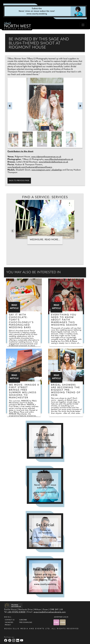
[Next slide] (77, 231)
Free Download (26, 622)
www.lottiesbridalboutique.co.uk (53, 162)
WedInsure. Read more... (45, 240)
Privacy (8, 625)
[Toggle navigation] (83, 25)
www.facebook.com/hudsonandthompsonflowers (30, 167)
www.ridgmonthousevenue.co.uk (46, 157)
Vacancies (9, 622)
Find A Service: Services (45, 197)
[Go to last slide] (13, 231)
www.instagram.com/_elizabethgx (47, 170)
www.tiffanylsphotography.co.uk (59, 159)
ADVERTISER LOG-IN (61, 617)
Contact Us (10, 620)
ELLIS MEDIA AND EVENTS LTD (31, 629)
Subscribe (23, 620)
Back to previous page (19, 181)
